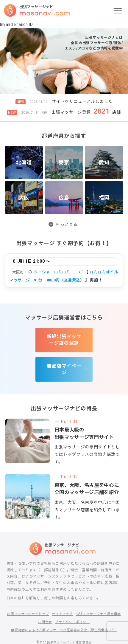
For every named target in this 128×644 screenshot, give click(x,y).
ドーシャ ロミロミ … (57, 272)
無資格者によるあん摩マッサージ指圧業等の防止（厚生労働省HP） (64, 618)
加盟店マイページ (64, 360)
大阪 (24, 197)
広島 (64, 197)
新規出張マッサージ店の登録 (64, 337)
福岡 (104, 197)
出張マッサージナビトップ (51, 602)
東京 (64, 162)
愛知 (104, 162)
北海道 (24, 162)
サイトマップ (88, 602)
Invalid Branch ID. (17, 24)
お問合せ (70, 610)
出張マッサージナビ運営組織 (35, 610)
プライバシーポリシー (99, 610)
